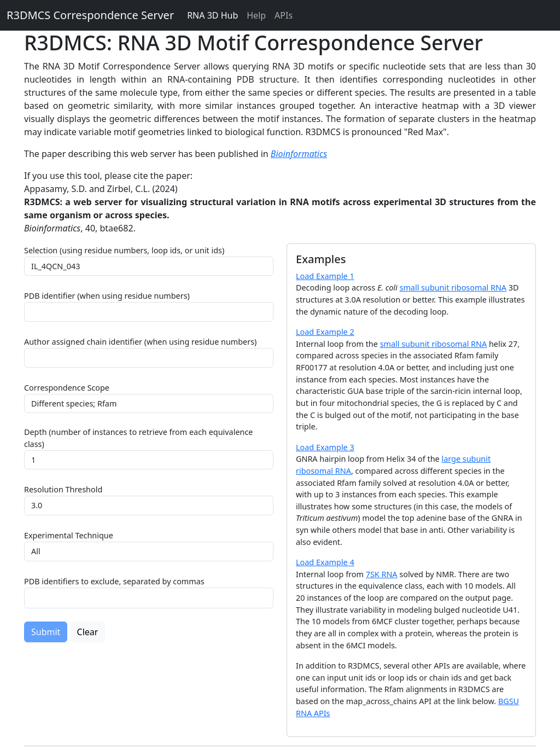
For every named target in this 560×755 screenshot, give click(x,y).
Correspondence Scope (67, 388)
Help (256, 15)
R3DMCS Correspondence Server (90, 15)
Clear (88, 632)
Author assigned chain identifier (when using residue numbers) (140, 342)
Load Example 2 (325, 332)
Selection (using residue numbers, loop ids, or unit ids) (124, 250)
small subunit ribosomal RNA (453, 288)
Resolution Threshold (63, 489)
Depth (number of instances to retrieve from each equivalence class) (138, 438)
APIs (284, 15)
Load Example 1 (325, 276)
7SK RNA (382, 574)
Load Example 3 (325, 447)
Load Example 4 (325, 562)
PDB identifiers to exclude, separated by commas (114, 581)
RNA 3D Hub (212, 15)
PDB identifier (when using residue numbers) (107, 296)
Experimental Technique (69, 535)
